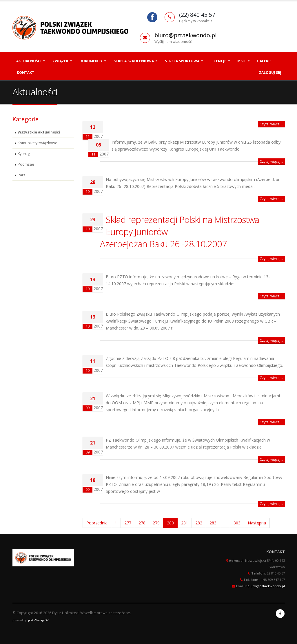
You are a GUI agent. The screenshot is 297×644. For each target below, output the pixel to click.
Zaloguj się (270, 73)
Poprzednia (97, 523)
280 (170, 523)
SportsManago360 (38, 620)
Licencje (218, 61)
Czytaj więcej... (271, 124)
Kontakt (25, 73)
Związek (60, 61)
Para (22, 175)
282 (199, 523)
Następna (257, 523)
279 (156, 523)
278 (142, 523)
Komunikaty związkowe (38, 143)
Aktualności (29, 61)
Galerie (264, 61)
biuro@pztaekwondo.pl (185, 35)
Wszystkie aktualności (39, 132)
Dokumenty (91, 61)
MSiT (242, 61)
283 (213, 523)
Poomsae (26, 164)
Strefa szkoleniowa (134, 61)
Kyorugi (24, 154)
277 (128, 523)
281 (185, 523)
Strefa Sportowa (182, 61)
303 (237, 523)
